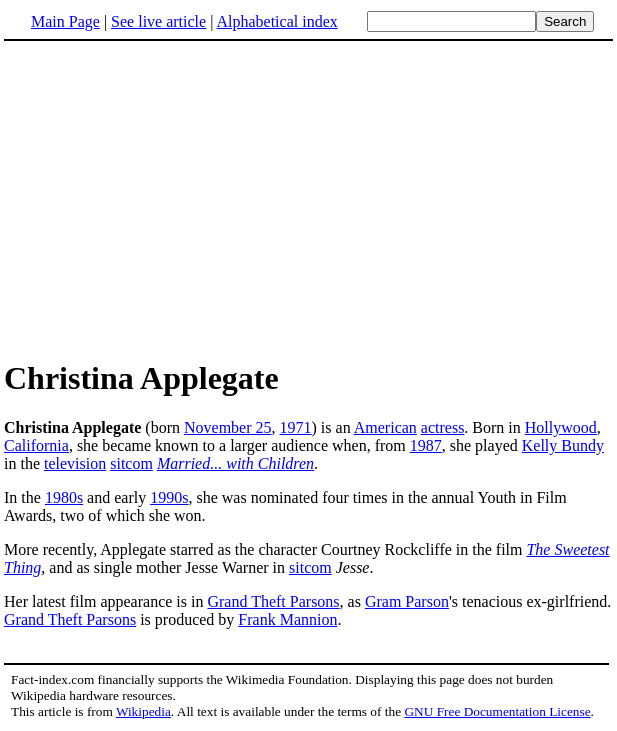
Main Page (65, 21)
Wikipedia (143, 711)
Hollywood (561, 427)
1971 (296, 427)
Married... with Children (235, 463)
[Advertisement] (172, 199)
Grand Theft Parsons (273, 601)
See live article (158, 21)
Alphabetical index (276, 21)
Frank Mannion (287, 619)
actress (443, 427)
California (36, 445)
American (385, 427)
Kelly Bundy (563, 445)
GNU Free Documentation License (497, 711)
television (75, 463)
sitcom (131, 463)
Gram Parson (407, 601)
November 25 (228, 427)
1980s (64, 497)
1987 (426, 445)
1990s (169, 497)
